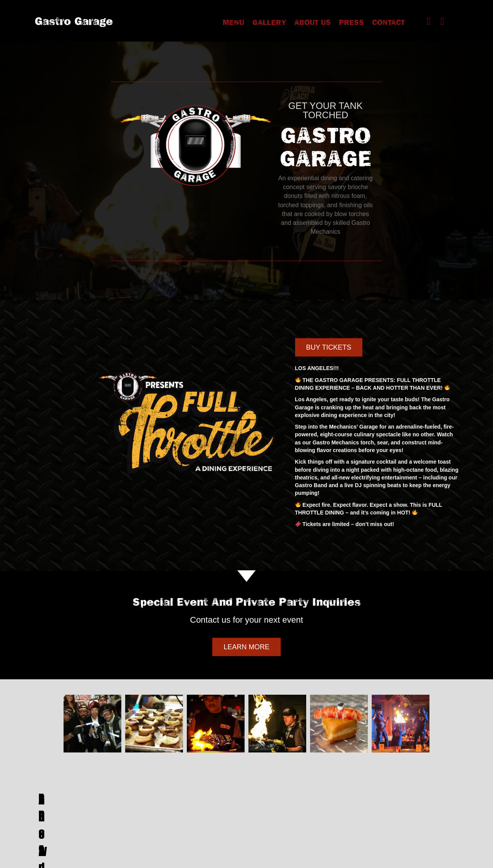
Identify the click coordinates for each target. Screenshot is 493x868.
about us (313, 22)
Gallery (269, 22)
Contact (388, 22)
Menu (233, 22)
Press (351, 22)
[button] (429, 21)
